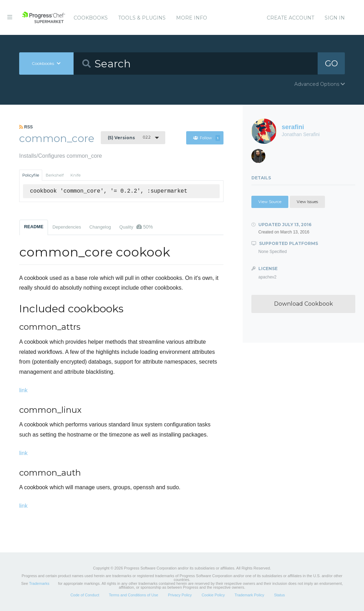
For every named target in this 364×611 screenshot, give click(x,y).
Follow (207, 138)
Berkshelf (55, 175)
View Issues (307, 202)
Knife (75, 175)
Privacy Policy (180, 595)
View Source (270, 202)
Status (279, 595)
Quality (136, 227)
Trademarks (39, 583)
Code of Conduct (85, 595)
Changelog (100, 227)
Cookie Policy (213, 595)
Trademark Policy (249, 595)
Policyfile (31, 175)
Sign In (335, 18)
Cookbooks (91, 18)
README (34, 227)
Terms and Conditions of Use (133, 595)
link (23, 390)
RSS (26, 127)
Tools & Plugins (142, 18)
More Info (192, 18)
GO (331, 63)
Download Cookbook (304, 304)
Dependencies (67, 227)
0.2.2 (129, 137)
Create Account (290, 18)
